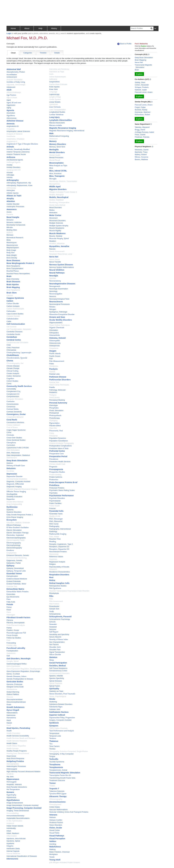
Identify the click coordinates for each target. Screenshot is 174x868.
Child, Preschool (13, 348)
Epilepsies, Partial (14, 563)
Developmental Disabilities (17, 479)
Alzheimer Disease (15, 121)
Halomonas (11, 715)
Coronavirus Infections (15, 422)
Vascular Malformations (58, 810)
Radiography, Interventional (60, 529)
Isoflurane (53, 79)
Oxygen (53, 351)
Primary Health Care (57, 464)
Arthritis (10, 177)
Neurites (52, 278)
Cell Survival (11, 327)
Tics (51, 744)
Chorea (10, 361)
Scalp (51, 611)
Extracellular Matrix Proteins (18, 592)
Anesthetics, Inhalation (15, 139)
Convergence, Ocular (16, 414)
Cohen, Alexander (142, 85)
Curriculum (11, 445)
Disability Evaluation (14, 497)
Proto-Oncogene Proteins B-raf (63, 482)
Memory (53, 141)
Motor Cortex (55, 215)
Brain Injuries (13, 284)
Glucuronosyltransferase (16, 702)
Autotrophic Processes (15, 207)
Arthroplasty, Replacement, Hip (19, 183)
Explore (139, 74)
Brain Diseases (13, 282)
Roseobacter (54, 606)
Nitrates (52, 307)
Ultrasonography (56, 799)
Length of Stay (55, 97)
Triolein (52, 786)
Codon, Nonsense (14, 376)
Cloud (13, 53)
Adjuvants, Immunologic (16, 85)
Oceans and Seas (57, 317)
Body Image (11, 250)
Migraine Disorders (58, 189)
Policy (52, 433)
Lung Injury (54, 117)
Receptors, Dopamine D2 (59, 547)
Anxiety (9, 165)
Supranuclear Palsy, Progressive (62, 718)
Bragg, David (140, 130)
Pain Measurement (57, 361)
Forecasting (11, 643)
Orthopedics (54, 333)
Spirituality (54, 689)
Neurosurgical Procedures (59, 304)
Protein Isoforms (56, 477)
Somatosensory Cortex (58, 671)
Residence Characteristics (59, 572)
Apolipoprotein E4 (14, 170)
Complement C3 (13, 394)
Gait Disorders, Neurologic (19, 659)
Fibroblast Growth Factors (18, 618)
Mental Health (55, 155)
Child (9, 345)
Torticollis (54, 759)
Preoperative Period (58, 456)
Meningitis (54, 150)
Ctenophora (11, 443)
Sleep (51, 660)
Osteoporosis (54, 346)
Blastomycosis (12, 245)
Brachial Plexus (13, 271)
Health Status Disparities (16, 746)
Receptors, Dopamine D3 (59, 549)
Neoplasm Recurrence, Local (61, 254)
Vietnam (52, 817)
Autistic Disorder (13, 204)
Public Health (54, 506)
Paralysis (53, 369)
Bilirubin (10, 227)
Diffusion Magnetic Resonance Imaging (22, 489)
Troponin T (54, 789)
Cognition (10, 379)
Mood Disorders (55, 207)
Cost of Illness (12, 427)
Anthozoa (11, 157)
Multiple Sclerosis (56, 223)
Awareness (12, 209)
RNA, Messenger (56, 519)
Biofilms (10, 232)
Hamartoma (11, 718)
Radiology (53, 531)
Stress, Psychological (58, 696)
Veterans (53, 815)
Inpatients (10, 843)
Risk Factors (54, 604)
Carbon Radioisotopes (15, 309)
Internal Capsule (13, 851)
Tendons (53, 738)
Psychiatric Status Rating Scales (62, 490)
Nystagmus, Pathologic (58, 312)
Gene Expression (13, 666)
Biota (9, 240)
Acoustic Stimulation (14, 80)
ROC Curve (54, 524)
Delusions (11, 468)
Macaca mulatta (55, 125)
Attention (11, 201)
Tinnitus (52, 749)
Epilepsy (10, 566)
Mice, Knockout (55, 173)
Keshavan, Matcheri (143, 112)
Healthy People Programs (17, 751)
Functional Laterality (16, 648)
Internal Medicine (13, 854)
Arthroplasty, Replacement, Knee (19, 185)
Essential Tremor (14, 574)
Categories (28, 53)
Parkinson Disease (58, 377)
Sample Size (54, 609)
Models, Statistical (56, 200)
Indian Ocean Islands (15, 826)
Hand (9, 720)
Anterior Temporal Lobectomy (18, 152)
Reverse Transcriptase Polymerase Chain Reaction (69, 591)
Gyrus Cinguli (13, 710)
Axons (9, 212)
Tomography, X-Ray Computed (61, 754)
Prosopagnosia (56, 469)
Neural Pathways (57, 273)
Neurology (53, 291)
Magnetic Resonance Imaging (63, 128)
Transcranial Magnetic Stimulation (65, 773)
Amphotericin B (13, 126)
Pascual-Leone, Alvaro (144, 92)
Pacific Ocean (55, 356)
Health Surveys (13, 748)
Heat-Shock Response (15, 758)
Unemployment (55, 804)
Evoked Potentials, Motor (16, 584)
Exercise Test (12, 586)
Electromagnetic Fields (15, 540)
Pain (51, 359)
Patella (52, 387)
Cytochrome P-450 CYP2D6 (18, 448)
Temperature (54, 733)
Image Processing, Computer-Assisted (24, 808)
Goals (9, 705)
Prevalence (54, 459)
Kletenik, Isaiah (141, 90)
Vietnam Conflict (56, 820)
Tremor (52, 783)
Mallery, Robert (141, 155)
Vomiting (53, 844)
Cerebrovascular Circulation (17, 343)
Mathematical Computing (59, 136)
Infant (9, 831)
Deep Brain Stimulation (17, 460)
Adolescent (11, 87)
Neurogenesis (55, 286)
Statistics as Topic (56, 691)
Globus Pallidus (13, 694)
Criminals (10, 435)
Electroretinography (14, 548)
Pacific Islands (55, 354)
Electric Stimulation (14, 530)
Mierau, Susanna (141, 157)
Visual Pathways (57, 836)
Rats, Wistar (54, 536)
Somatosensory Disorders (59, 673)
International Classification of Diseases (22, 856)
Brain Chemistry (13, 279)
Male (51, 133)
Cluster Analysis (13, 373)
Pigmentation (54, 423)
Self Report (54, 632)
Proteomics (54, 480)
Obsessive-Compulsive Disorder (62, 314)
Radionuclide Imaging (58, 534)
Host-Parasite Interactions (17, 787)
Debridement (12, 458)
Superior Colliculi (57, 715)
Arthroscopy (11, 188)
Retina (52, 580)
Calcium (10, 295)
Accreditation (12, 75)
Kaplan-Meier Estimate (58, 84)
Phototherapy (54, 418)
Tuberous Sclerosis (57, 791)
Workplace (53, 854)
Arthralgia (10, 175)
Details (57, 53)
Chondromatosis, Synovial (17, 358)
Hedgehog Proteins (15, 761)
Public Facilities (55, 503)
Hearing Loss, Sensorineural (18, 753)
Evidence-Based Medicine (17, 579)
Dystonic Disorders (14, 512)
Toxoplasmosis (56, 767)
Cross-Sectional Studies (16, 440)
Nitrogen (53, 309)
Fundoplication (12, 651)
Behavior (10, 220)
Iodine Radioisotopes (57, 77)
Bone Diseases (13, 260)
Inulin (51, 74)
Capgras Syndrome (15, 298)
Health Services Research (17, 741)
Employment (11, 553)
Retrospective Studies (58, 586)
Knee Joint (53, 89)
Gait (8, 656)
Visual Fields (54, 833)
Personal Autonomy (58, 403)
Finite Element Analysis (16, 625)
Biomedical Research (15, 238)
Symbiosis (54, 723)
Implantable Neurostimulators (18, 818)
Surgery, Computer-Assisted (60, 720)
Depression (12, 474)
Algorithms (11, 116)
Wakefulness (55, 847)
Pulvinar (52, 508)
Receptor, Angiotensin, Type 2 (61, 544)
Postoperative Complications (60, 446)
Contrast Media (13, 409)
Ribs (51, 596)
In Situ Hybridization (14, 821)
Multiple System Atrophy (59, 226)
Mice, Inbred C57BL (58, 171)
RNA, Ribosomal (56, 521)
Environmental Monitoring (17, 558)
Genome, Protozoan (14, 684)
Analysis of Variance (14, 134)
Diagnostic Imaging (14, 487)
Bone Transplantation (15, 268)
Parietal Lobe (54, 374)
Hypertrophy (11, 795)
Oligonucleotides (56, 323)
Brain (9, 276)
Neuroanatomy (55, 281)
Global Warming (13, 692)
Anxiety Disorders (13, 167)
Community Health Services (19, 386)
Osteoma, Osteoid (57, 338)
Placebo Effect (55, 426)
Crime (9, 432)
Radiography (54, 526)
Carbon (10, 301)
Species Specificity (57, 678)
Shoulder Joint (55, 647)
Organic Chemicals (57, 328)
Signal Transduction (57, 652)
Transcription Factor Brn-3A (60, 775)
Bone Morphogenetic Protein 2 (20, 263)
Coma (9, 384)
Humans (10, 792)
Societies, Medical (57, 666)
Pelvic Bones (54, 397)
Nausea (52, 249)
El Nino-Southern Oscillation (18, 528)
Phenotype (53, 405)
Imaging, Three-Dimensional (18, 811)
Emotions (10, 550)
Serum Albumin (55, 637)
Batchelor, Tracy (141, 152)
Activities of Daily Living (16, 82)
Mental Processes (56, 158)
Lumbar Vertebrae (56, 115)
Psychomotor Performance (61, 496)
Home (13, 28)
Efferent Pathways (14, 525)
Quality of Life (55, 516)
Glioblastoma (12, 689)
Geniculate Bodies (15, 682)
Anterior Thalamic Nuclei (16, 154)
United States (55, 807)
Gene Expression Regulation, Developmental (24, 669)
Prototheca (54, 485)
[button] (155, 29)
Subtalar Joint (55, 709)
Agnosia (10, 110)
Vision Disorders (56, 825)
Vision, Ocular (56, 828)
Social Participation (58, 663)
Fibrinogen (11, 615)
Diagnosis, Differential (15, 484)
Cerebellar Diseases (14, 332)
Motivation (53, 213)
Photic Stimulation (56, 410)
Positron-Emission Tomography (61, 443)
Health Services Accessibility (18, 736)
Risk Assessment (56, 601)
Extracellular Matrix (15, 589)
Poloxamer (53, 436)
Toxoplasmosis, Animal (58, 770)
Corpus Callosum (13, 425)
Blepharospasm (13, 248)
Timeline (43, 53)
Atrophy (10, 198)
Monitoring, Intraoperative (59, 202)
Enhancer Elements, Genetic (18, 555)
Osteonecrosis (55, 343)
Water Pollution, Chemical (59, 852)
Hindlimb (10, 774)
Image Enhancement (15, 803)
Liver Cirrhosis (55, 107)
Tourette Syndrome (57, 762)
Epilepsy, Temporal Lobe (16, 571)
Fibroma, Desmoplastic (16, 623)
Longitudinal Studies (57, 112)
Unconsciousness (57, 802)
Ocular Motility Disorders (60, 320)
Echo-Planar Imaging (15, 517)
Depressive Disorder (15, 476)
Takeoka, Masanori (142, 127)
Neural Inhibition (57, 270)
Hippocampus (13, 779)
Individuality (11, 828)
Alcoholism (11, 113)
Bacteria (10, 214)
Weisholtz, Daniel (142, 150)
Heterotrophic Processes (16, 766)
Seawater (53, 624)
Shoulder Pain (55, 650)
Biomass (10, 235)
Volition (53, 841)
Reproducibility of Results (59, 567)
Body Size (11, 253)
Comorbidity (11, 389)
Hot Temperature (13, 789)
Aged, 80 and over (14, 103)
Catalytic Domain (13, 316)
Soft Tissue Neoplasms (58, 668)
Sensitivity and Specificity (59, 634)
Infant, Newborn (13, 833)
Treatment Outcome (57, 780)
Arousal (10, 172)
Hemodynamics (13, 764)
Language (53, 92)
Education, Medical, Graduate (18, 522)
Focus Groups (12, 635)
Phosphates (54, 408)
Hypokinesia (11, 797)
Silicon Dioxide (55, 655)
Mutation (53, 241)
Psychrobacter (55, 501)
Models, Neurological (59, 197)
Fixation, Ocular (13, 630)
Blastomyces (12, 243)
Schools (52, 622)
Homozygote (11, 782)
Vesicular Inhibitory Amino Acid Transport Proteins (69, 812)
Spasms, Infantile (56, 676)
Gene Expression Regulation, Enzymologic (23, 671)
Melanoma (53, 139)
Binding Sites (12, 230)
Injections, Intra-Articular (16, 838)
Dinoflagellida (12, 494)
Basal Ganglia (13, 217)
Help (40, 28)
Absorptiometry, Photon (16, 72)
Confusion (11, 401)
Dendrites (10, 471)
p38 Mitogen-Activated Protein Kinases (64, 862)
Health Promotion (13, 733)
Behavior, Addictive (14, 222)
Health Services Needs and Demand (21, 738)
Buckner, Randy (141, 110)
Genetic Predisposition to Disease (20, 679)
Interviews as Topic (57, 72)
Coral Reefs (12, 420)
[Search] (140, 28)
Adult (9, 90)
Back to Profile (124, 44)
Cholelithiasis (13, 355)
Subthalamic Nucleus (59, 712)
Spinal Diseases (56, 681)
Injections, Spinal (13, 841)
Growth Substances (15, 707)
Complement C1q (13, 391)
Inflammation (12, 836)
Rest (51, 577)
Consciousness (13, 404)
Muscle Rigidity (55, 231)
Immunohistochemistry (15, 816)
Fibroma (10, 620)
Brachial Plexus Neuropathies (18, 274)
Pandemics (54, 366)
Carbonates (11, 311)
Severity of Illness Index (59, 639)
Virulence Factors (56, 822)
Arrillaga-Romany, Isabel (144, 132)
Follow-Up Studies (14, 638)
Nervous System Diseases (61, 265)
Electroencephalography (16, 538)
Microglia (53, 179)
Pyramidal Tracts (56, 514)
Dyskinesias (12, 507)
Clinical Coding (12, 371)
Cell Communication (16, 324)
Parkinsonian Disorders (60, 380)
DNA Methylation (13, 450)
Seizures (53, 629)
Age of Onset (12, 97)
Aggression (11, 105)
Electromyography (14, 543)
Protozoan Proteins (57, 488)
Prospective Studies (57, 472)
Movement (53, 218)
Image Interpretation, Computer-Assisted (22, 805)
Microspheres (55, 184)
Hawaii (9, 723)
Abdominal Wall (14, 69)
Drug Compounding (14, 504)
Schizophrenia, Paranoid (60, 617)
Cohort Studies (12, 381)
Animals (10, 147)
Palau (51, 364)
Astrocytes (11, 190)
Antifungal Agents (13, 162)
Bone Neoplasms (13, 266)
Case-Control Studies (15, 314)
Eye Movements (13, 597)
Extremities (11, 594)
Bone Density (12, 258)
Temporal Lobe (55, 736)
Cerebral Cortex (14, 340)
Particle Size (54, 382)
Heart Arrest (11, 756)
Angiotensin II (12, 141)
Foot (8, 640)
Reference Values (56, 557)
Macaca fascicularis (57, 123)
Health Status (12, 743)
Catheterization (12, 319)
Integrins (10, 846)
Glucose (10, 697)
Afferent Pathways (14, 92)
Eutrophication (12, 576)
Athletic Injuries (13, 193)
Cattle (9, 321)
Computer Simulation (15, 399)
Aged (9, 100)
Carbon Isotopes (13, 306)
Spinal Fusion (55, 686)
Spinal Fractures (56, 683)
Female (10, 604)
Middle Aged (55, 187)
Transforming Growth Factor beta (62, 778)
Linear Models (55, 102)
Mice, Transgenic (57, 176)
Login (9, 33)
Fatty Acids (11, 602)
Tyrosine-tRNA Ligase (58, 794)
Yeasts (52, 857)
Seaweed (53, 627)
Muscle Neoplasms (57, 228)
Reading (52, 542)
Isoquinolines (54, 82)
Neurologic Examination (59, 289)
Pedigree (53, 395)
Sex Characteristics (57, 642)
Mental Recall (55, 160)
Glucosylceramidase (14, 699)
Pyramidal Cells (56, 511)
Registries (53, 559)
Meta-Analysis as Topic (58, 166)
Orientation (54, 330)
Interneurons (12, 859)
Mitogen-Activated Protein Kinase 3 (63, 192)
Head (9, 725)
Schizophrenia (55, 614)
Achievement (12, 77)
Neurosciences (56, 302)
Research (53, 569)
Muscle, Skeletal (56, 236)
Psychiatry (53, 493)
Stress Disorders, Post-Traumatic (62, 694)
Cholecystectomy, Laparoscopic (19, 353)
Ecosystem (12, 520)
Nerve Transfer (55, 262)
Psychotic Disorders (57, 498)
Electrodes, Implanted (15, 535)
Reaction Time (55, 539)
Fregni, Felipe (140, 107)
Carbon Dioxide (13, 304)
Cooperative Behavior (15, 417)
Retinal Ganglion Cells (59, 583)
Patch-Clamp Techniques (59, 385)
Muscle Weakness (57, 233)
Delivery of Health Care (16, 466)
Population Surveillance (58, 441)
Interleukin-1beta (13, 849)
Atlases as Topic (14, 196)
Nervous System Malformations (62, 267)
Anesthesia (11, 136)
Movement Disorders (57, 221)
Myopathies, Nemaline (59, 246)
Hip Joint (10, 777)
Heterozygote (12, 769)
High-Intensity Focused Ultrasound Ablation (23, 771)
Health (9, 731)
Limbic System (55, 99)
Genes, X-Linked (13, 674)
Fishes (9, 628)
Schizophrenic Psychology (60, 619)
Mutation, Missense (57, 243)
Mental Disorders (57, 152)
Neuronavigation (56, 294)
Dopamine (11, 499)
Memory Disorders (58, 144)
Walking (52, 849)
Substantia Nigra (56, 707)
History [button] (54, 28)
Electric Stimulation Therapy (18, 533)
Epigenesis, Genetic (14, 560)
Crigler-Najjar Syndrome (16, 430)
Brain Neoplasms (13, 290)
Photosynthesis (55, 415)
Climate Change (13, 368)
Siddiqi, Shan (140, 82)
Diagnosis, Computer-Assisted (18, 481)
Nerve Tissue (54, 259)
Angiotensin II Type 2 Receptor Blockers (22, 144)
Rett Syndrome (55, 588)
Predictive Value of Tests (59, 448)
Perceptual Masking (57, 400)
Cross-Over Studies (14, 438)
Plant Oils (53, 428)
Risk (51, 599)
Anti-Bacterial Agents (15, 160)
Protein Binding (55, 475)
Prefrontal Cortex (57, 451)
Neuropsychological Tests (59, 299)
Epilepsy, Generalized (15, 568)
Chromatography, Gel (15, 363)
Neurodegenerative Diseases (62, 284)
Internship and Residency (59, 69)
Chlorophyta (11, 350)
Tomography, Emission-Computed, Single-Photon (69, 751)
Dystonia (10, 510)
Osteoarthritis (54, 335)
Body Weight (11, 255)
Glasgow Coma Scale (15, 687)
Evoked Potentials (14, 581)
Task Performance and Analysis (62, 731)
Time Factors (54, 746)
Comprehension (13, 396)
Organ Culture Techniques (59, 325)
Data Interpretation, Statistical (18, 455)
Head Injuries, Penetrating (18, 728)
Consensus (11, 407)
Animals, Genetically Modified (18, 149)
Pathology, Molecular (57, 390)
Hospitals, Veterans (14, 784)
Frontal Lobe (11, 645)
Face (8, 599)
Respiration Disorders (59, 575)
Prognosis (53, 467)
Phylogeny (53, 420)
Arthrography (13, 180)
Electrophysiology (13, 545)
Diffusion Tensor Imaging (16, 492)
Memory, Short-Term (57, 147)
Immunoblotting (13, 813)
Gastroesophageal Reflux (17, 664)
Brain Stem (12, 293)
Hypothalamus (13, 800)
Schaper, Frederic (142, 87)
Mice (51, 168)
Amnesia (10, 124)
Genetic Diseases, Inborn (16, 676)
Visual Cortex (54, 830)
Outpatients (54, 348)
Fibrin (9, 612)
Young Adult (55, 860)
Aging (9, 108)
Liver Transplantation (57, 110)
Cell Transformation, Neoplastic (19, 329)
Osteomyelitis (55, 341)
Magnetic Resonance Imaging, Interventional (67, 131)
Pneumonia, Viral (56, 431)
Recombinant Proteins (58, 552)
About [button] (27, 28)
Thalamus (54, 741)
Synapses (54, 726)
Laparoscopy (54, 94)
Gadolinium (11, 653)
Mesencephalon (56, 163)
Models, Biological (56, 195)
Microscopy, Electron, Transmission (63, 181)
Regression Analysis (57, 562)
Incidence (10, 823)
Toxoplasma (55, 764)
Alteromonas (11, 118)
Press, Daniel (140, 135)
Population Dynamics (58, 438)
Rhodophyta (54, 593)
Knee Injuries (54, 87)
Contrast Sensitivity (14, 412)
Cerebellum (12, 337)
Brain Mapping (13, 287)
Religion (52, 564)
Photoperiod (54, 413)
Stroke (52, 699)
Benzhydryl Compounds (16, 225)
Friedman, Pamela (142, 137)
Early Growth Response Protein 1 (20, 515)
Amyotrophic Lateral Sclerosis (18, 131)
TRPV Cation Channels (58, 728)
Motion (52, 210)
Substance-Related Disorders (61, 704)
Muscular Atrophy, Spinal (59, 238)
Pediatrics (53, 392)
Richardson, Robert (142, 115)
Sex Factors (54, 644)
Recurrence (54, 554)
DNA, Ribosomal (13, 453)
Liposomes (53, 104)
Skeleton (53, 657)
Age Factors (11, 95)
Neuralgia (54, 276)
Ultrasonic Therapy (58, 796)
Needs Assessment (57, 251)
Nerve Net (54, 257)
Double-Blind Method (15, 502)
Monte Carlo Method (57, 205)
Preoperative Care (56, 454)
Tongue (52, 756)
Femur (9, 607)
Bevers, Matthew (141, 159)
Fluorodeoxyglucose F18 (16, 633)
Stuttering (53, 702)
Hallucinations (12, 713)
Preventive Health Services (60, 462)
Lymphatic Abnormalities (60, 120)
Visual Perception (57, 839)
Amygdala (10, 129)
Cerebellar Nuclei (13, 334)
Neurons (53, 296)
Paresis (52, 372)
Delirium (10, 463)
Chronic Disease (13, 366)
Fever (9, 610)
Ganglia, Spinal (13, 661)
